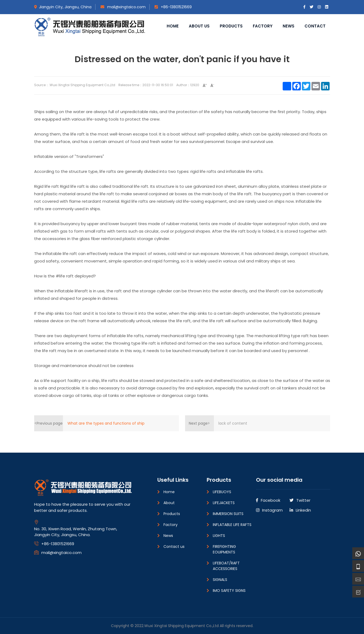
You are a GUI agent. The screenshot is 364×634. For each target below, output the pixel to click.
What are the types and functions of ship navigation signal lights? (106, 426)
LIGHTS (219, 536)
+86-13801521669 (173, 7)
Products (231, 26)
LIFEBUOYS (222, 492)
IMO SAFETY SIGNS (229, 591)
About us (199, 26)
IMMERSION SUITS (228, 514)
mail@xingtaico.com (123, 7)
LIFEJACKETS (224, 503)
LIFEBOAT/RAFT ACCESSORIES (226, 566)
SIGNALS (220, 580)
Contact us (174, 547)
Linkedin (300, 510)
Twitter (300, 500)
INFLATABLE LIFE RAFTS (232, 525)
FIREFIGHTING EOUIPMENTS (224, 549)
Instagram (269, 510)
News (289, 26)
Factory (263, 26)
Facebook (268, 500)
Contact (315, 26)
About (169, 503)
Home (173, 26)
